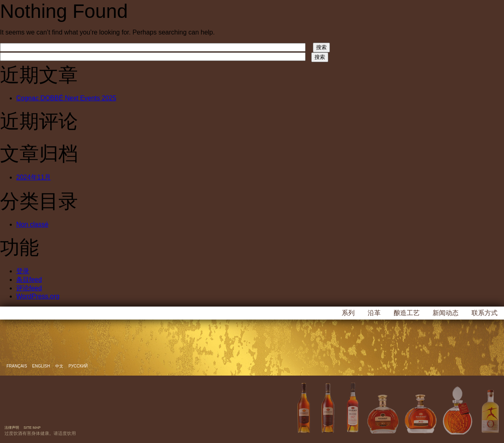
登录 (23, 271)
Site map (32, 428)
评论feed (29, 288)
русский (78, 366)
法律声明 (12, 428)
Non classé (32, 224)
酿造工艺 (407, 313)
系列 (348, 313)
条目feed (29, 280)
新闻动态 (446, 313)
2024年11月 (33, 177)
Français (17, 366)
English (42, 366)
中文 (60, 366)
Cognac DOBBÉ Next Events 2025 (66, 98)
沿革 (374, 313)
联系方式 (485, 313)
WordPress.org (38, 296)
